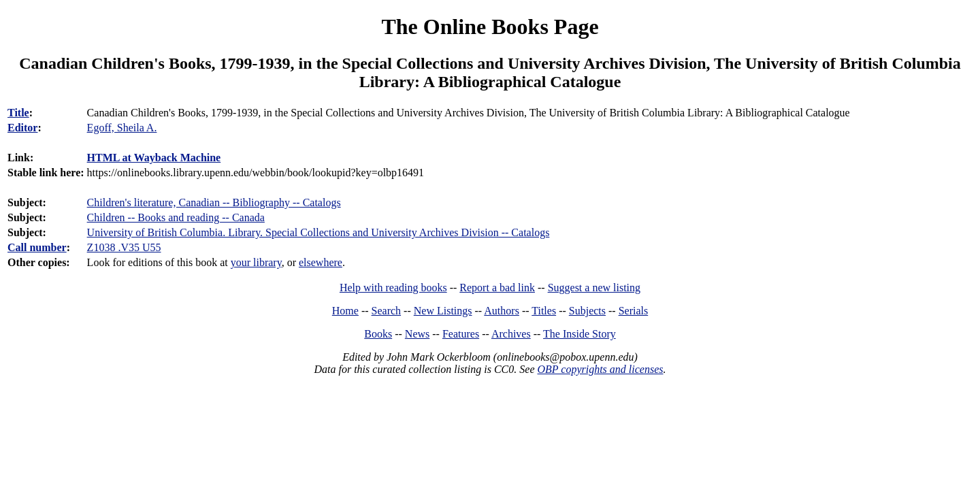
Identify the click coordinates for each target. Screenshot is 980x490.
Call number (37, 247)
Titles (544, 311)
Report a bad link (497, 288)
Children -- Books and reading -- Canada (176, 217)
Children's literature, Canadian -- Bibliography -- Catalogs (214, 202)
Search (387, 311)
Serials (634, 311)
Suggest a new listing (594, 288)
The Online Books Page (490, 27)
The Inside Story (579, 334)
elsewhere (321, 262)
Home (345, 311)
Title (18, 113)
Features (461, 334)
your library (256, 262)
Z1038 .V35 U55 (124, 247)
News (417, 334)
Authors (502, 311)
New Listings (443, 311)
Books (378, 334)
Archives (511, 334)
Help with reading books (393, 288)
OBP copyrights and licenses (600, 369)
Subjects (587, 311)
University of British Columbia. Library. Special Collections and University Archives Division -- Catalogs (318, 232)
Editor (22, 128)
